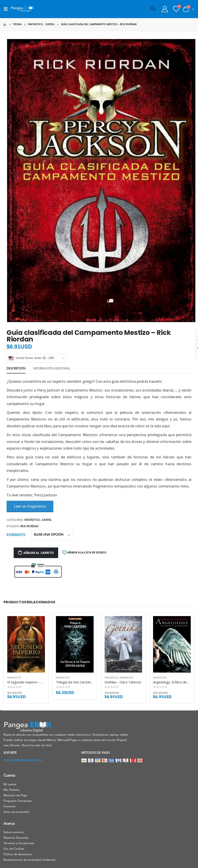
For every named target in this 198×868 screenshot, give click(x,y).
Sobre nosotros (14, 832)
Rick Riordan (29, 527)
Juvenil (46, 520)
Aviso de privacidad (16, 812)
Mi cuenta (10, 785)
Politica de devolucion (18, 854)
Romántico (126, 678)
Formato (16, 535)
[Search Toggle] (153, 9)
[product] (26, 644)
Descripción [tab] (16, 369)
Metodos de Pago (15, 796)
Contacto (10, 807)
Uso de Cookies (14, 849)
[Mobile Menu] (7, 9)
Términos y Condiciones (19, 843)
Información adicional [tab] (52, 369)
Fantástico (32, 520)
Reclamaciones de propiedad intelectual (29, 860)
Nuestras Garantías (16, 838)
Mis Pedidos (12, 790)
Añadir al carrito (39, 553)
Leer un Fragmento (30, 506)
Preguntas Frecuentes (18, 801)
